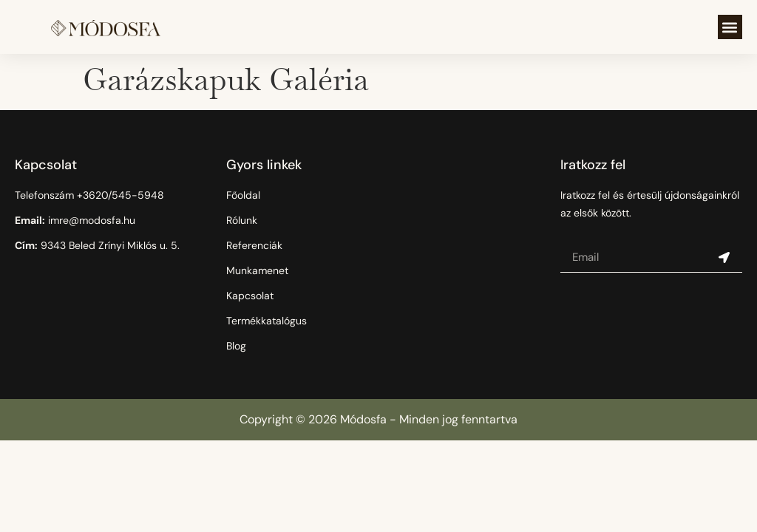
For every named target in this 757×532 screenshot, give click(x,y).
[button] (730, 27)
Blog (236, 346)
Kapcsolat (250, 296)
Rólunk (242, 220)
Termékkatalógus (267, 321)
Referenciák (254, 245)
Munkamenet (257, 270)
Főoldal (243, 195)
